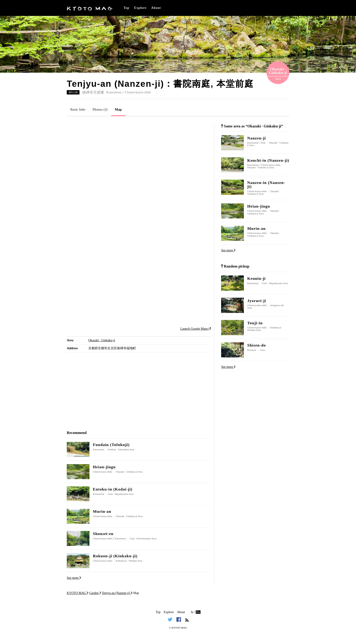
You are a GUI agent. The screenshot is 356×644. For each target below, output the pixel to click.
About (156, 8)
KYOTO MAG (179, 628)
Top (126, 8)
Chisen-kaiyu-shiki (138, 92)
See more (74, 578)
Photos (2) (100, 109)
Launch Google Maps (196, 329)
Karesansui (114, 92)
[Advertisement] (139, 155)
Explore (140, 8)
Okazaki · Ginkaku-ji (102, 340)
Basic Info (78, 109)
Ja (192, 612)
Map (118, 109)
